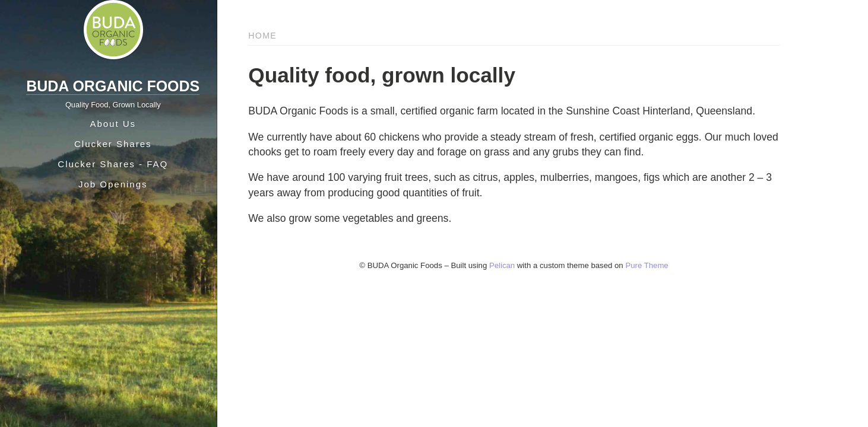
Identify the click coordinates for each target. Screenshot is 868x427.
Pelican (502, 265)
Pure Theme (647, 265)
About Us (113, 124)
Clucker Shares (113, 144)
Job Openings (113, 184)
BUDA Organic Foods (113, 86)
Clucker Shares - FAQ (113, 164)
